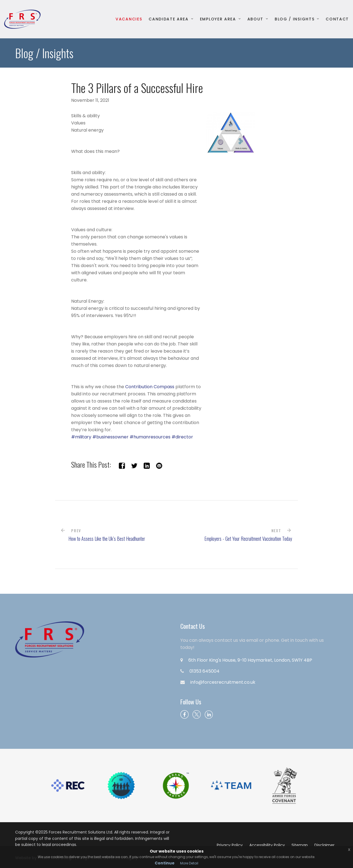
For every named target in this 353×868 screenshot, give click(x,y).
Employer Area (218, 19)
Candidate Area (169, 19)
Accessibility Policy (267, 845)
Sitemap (300, 845)
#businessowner (110, 437)
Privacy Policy (230, 845)
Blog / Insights (295, 19)
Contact (337, 19)
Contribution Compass (150, 387)
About (255, 19)
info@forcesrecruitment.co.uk (223, 682)
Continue (165, 863)
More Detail (189, 863)
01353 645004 (204, 671)
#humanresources (150, 437)
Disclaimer (324, 845)
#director (182, 437)
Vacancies (129, 19)
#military (81, 437)
